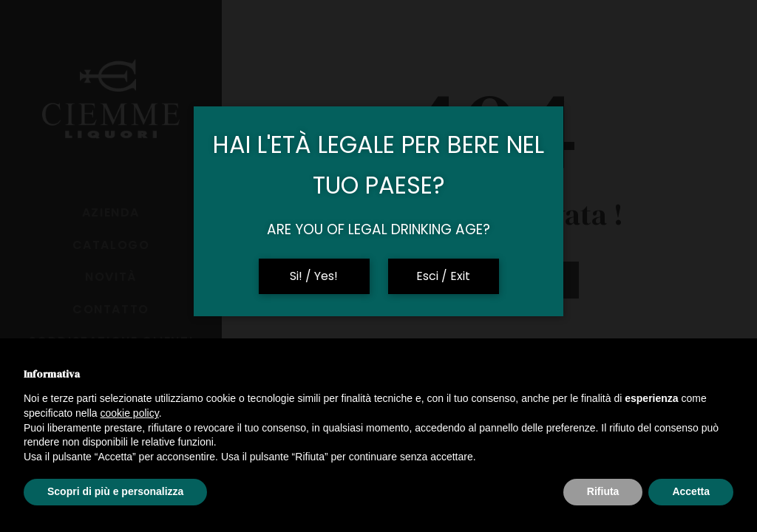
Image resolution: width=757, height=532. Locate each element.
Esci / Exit (443, 276)
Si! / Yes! (314, 276)
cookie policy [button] (130, 413)
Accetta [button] (691, 491)
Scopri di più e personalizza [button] (115, 491)
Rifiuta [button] (603, 491)
